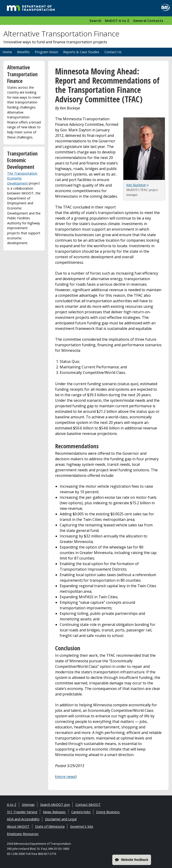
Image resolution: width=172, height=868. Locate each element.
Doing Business (108, 812)
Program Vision (46, 52)
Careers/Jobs (81, 812)
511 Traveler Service (22, 812)
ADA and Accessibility (23, 819)
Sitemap (28, 805)
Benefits (23, 52)
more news (66, 777)
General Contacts (148, 21)
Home (7, 52)
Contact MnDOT (88, 805)
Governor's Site (82, 826)
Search (95, 21)
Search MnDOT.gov (55, 805)
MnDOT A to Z (117, 21)
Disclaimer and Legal (61, 819)
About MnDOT (18, 826)
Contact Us (113, 52)
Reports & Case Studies (81, 52)
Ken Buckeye (136, 185)
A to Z (12, 805)
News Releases (54, 812)
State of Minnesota (50, 826)
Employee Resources (23, 834)
